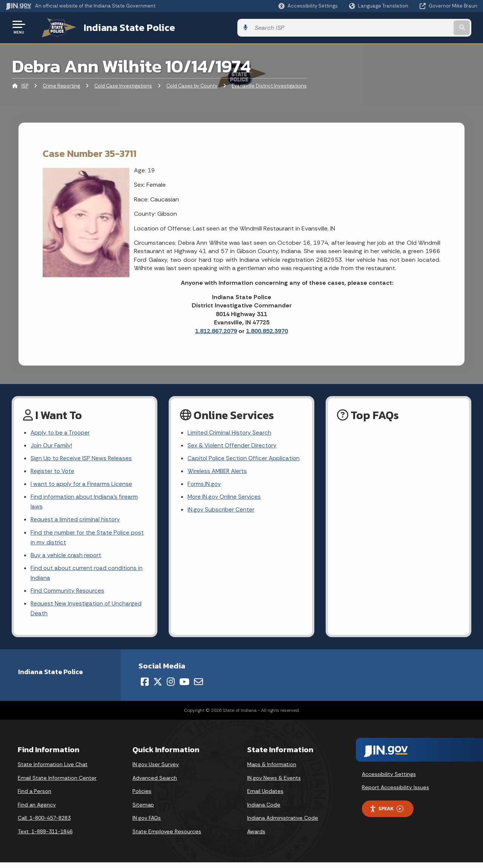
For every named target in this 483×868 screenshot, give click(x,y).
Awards (256, 837)
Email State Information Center (57, 783)
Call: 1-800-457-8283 (44, 823)
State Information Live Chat (53, 770)
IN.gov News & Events (274, 783)
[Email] (198, 687)
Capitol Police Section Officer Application (245, 458)
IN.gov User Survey (156, 770)
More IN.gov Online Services (225, 498)
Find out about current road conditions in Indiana (88, 576)
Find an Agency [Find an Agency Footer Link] (37, 810)
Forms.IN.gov (205, 485)
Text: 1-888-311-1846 (45, 837)
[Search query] (423, 27)
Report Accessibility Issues (395, 793)
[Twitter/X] (158, 687)
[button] (308, 6)
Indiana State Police (121, 27)
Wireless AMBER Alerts (218, 471)
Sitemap (143, 810)
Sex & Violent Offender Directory (233, 445)
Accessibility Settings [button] (389, 779)
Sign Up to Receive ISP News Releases (82, 458)
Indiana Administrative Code (283, 823)
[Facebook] (145, 687)
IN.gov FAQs (147, 823)
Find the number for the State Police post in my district (88, 540)
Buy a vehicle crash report (66, 558)
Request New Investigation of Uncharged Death (87, 613)
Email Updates (265, 796)
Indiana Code (264, 810)
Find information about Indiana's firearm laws (85, 503)
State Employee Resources (167, 837)
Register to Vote (53, 471)
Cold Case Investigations (123, 85)
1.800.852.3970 (267, 330)
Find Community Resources (68, 595)
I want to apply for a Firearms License (82, 485)
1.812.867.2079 (216, 330)
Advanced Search (155, 783)
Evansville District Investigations (269, 85)
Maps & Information (272, 770)
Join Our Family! (52, 445)
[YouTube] (184, 687)
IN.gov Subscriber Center (221, 511)
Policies (142, 796)
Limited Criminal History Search (230, 431)
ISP (25, 85)
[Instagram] (171, 687)
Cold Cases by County (192, 85)
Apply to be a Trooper (61, 431)
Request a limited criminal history (76, 522)
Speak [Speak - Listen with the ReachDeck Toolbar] (386, 814)
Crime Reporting (61, 85)
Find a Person (35, 796)
